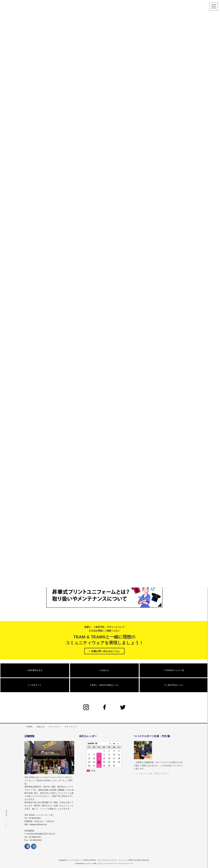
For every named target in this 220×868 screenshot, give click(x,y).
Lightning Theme (103, 862)
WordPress (89, 862)
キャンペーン (55, 725)
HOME (30, 725)
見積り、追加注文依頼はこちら (104, 684)
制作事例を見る (35, 669)
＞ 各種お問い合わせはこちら (104, 650)
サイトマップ (71, 725)
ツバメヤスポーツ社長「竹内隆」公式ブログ (152, 772)
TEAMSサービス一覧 (174, 669)
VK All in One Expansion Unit (122, 862)
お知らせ (104, 669)
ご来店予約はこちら (174, 684)
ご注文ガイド (35, 684)
